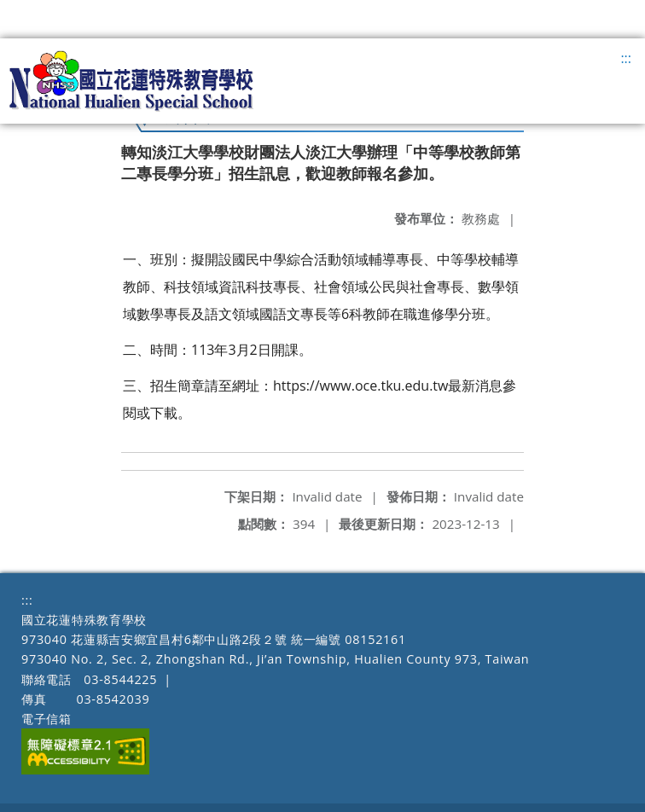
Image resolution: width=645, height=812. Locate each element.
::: (626, 58)
